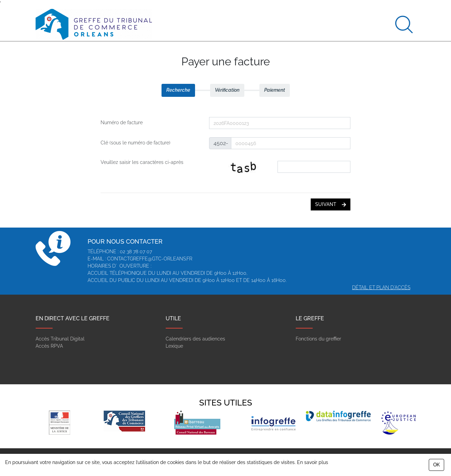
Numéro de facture (122, 123)
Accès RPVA (49, 346)
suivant (331, 204)
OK (436, 465)
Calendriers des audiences (195, 339)
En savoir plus (313, 462)
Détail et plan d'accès (381, 287)
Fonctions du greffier (318, 339)
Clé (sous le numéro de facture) (136, 143)
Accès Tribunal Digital (60, 339)
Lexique (174, 346)
